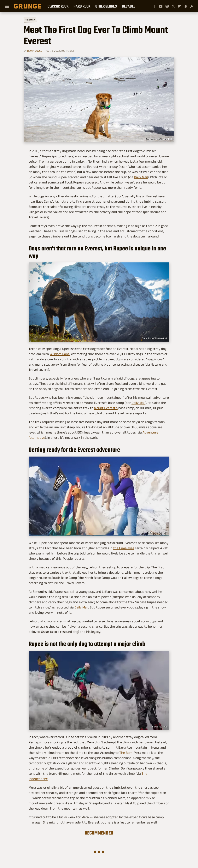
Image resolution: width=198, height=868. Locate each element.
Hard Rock (82, 6)
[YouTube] (161, 6)
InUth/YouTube (160, 727)
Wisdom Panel (60, 354)
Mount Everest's (106, 408)
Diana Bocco (35, 51)
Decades (129, 6)
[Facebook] (154, 6)
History (30, 19)
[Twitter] (173, 6)
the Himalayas (124, 548)
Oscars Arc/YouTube (157, 533)
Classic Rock (58, 6)
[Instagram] (167, 6)
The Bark (126, 753)
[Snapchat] (186, 6)
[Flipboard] (179, 6)
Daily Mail (141, 177)
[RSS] (192, 6)
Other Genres (106, 6)
